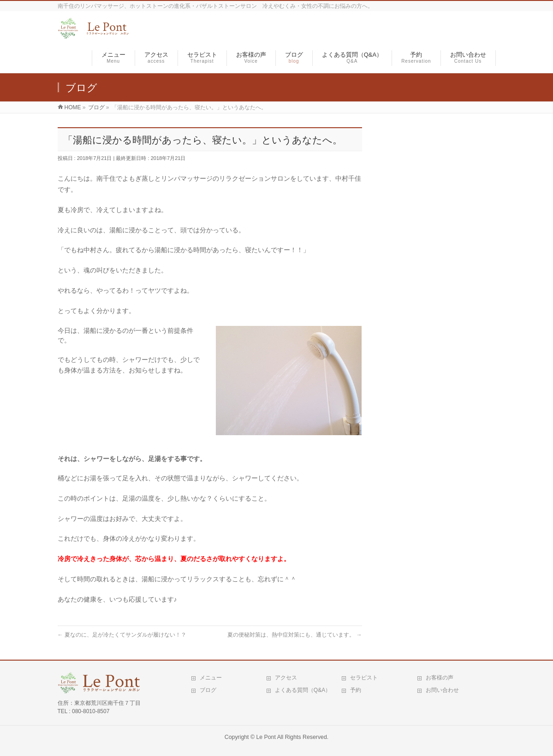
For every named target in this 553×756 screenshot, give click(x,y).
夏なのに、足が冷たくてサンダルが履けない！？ (122, 635)
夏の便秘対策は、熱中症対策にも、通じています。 (294, 635)
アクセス (286, 678)
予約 (356, 690)
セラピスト (364, 678)
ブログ (208, 690)
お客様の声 (440, 678)
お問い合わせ (442, 690)
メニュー (211, 678)
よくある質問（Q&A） (303, 690)
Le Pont (266, 737)
